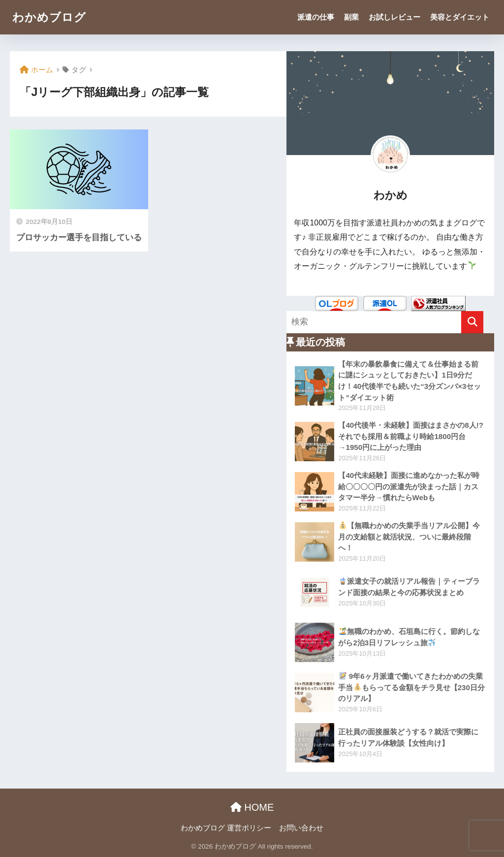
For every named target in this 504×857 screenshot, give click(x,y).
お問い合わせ (301, 828)
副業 (351, 17)
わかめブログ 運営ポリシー (226, 828)
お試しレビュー (394, 17)
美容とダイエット (460, 17)
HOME (252, 807)
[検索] (472, 322)
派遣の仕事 (316, 17)
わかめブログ (49, 17)
